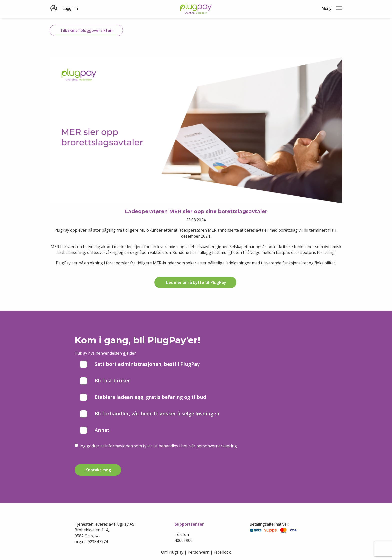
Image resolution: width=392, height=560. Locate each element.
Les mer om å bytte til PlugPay (196, 282)
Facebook (222, 552)
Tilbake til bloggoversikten (86, 30)
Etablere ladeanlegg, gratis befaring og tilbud (143, 397)
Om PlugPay (172, 552)
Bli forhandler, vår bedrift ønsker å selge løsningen (150, 414)
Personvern (199, 552)
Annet (95, 430)
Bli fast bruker (105, 381)
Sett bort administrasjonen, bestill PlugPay (140, 364)
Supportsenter (189, 524)
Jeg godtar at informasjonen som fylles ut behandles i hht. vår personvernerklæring (156, 446)
